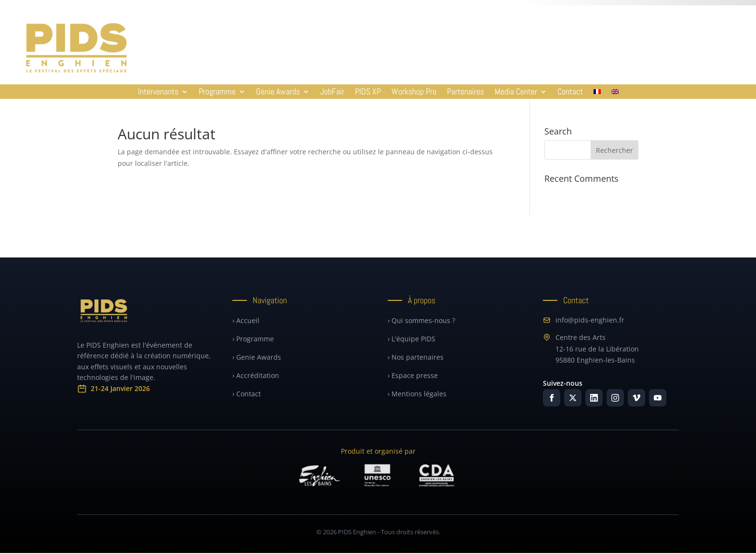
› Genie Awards (257, 357)
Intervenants (158, 93)
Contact (570, 93)
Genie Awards (278, 93)
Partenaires (466, 93)
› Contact (247, 394)
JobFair (332, 93)
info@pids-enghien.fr (584, 320)
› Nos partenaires (416, 357)
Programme (217, 93)
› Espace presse (413, 375)
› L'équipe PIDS (412, 339)
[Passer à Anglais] (615, 94)
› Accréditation (256, 375)
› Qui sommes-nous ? (421, 320)
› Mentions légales (417, 394)
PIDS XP (368, 93)
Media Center (516, 93)
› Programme (253, 339)
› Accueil (246, 320)
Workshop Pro (414, 93)
